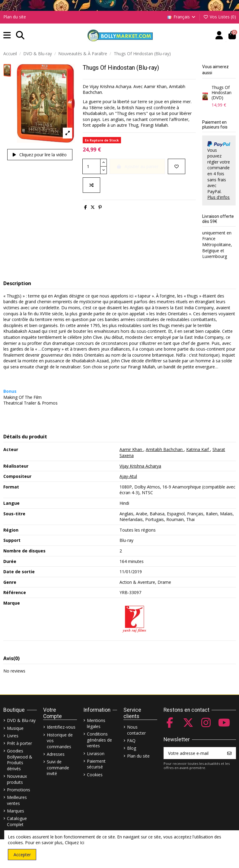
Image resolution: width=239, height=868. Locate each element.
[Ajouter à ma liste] (177, 166)
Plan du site (15, 17)
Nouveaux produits (17, 779)
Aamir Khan (131, 449)
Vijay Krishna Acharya (140, 466)
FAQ (131, 741)
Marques (16, 811)
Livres (13, 736)
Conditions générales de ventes (99, 740)
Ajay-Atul (128, 476)
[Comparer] (91, 185)
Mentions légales (96, 723)
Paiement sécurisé (96, 764)
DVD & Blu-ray (21, 720)
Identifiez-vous (61, 727)
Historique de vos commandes (60, 741)
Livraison (96, 754)
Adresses (56, 754)
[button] (7, 35)
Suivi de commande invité (58, 768)
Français (182, 17)
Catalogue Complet (17, 821)
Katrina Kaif (198, 449)
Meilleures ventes (17, 800)
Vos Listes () (220, 17)
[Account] (219, 35)
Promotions (19, 790)
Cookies (95, 775)
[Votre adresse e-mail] (194, 753)
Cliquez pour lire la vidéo (40, 155)
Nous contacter (136, 730)
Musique (15, 728)
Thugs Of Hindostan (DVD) (221, 92)
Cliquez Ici (75, 843)
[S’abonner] (229, 753)
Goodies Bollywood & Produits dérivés (20, 760)
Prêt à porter (19, 743)
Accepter (22, 855)
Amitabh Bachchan (165, 449)
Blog (132, 748)
